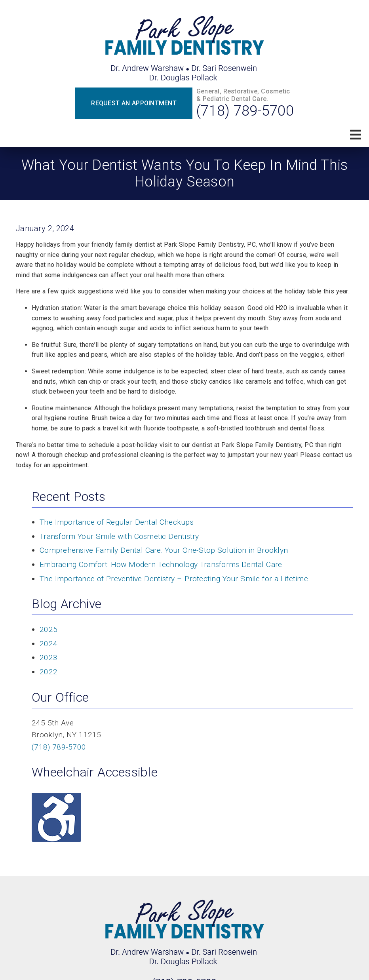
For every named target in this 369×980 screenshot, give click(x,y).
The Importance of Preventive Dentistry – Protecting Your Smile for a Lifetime (174, 579)
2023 (49, 657)
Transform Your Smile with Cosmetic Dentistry (119, 536)
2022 (49, 672)
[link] (185, 50)
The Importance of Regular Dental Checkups (117, 522)
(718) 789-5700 (245, 111)
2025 (49, 629)
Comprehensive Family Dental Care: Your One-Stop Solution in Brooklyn (164, 550)
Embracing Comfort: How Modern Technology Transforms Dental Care (161, 564)
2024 (49, 644)
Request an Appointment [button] (134, 103)
